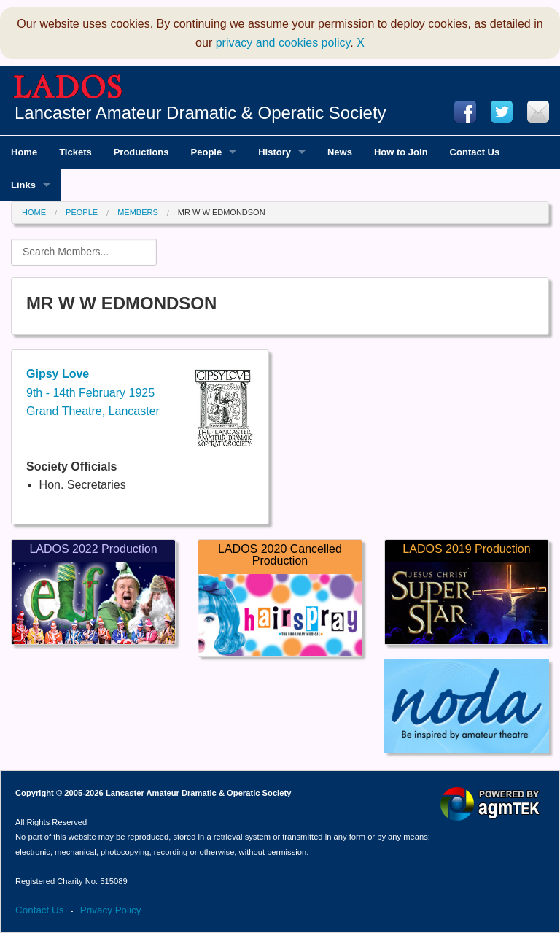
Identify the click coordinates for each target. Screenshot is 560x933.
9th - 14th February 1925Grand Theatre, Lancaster (93, 392)
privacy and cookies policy (283, 43)
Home (34, 212)
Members (138, 212)
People (82, 212)
